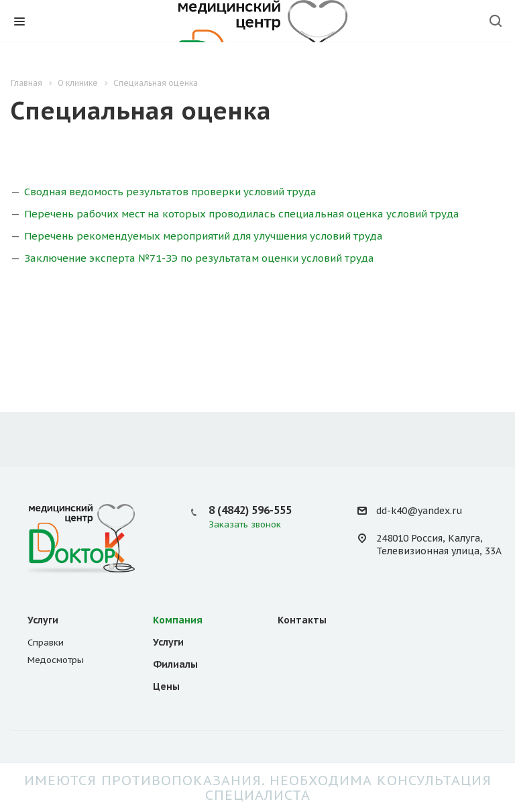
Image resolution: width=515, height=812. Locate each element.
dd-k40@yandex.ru (419, 511)
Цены (166, 687)
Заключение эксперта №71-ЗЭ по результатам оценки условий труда (199, 258)
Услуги (43, 620)
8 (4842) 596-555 (250, 510)
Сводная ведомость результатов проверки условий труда (170, 192)
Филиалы (175, 664)
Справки (46, 643)
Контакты (302, 620)
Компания (178, 620)
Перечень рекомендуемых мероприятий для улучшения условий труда (204, 236)
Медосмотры (56, 660)
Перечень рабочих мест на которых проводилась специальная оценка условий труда (242, 214)
